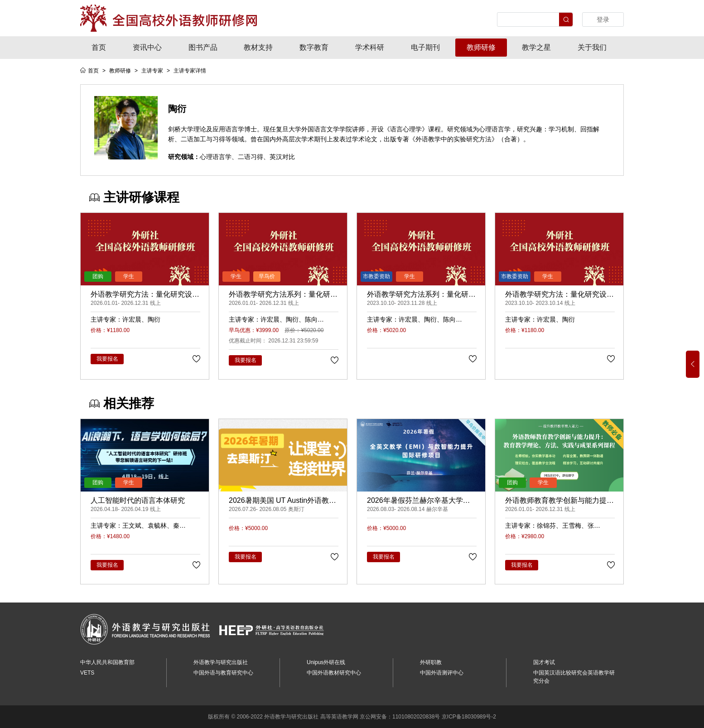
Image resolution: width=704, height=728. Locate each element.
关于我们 (592, 47)
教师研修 (481, 47)
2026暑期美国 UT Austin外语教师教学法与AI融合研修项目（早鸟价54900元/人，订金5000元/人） (283, 501)
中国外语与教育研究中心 (223, 673)
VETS (87, 673)
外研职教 (431, 662)
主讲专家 (152, 71)
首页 (99, 47)
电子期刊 (425, 47)
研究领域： (184, 157)
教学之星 (536, 47)
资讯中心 (147, 47)
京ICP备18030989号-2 (469, 717)
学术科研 (370, 47)
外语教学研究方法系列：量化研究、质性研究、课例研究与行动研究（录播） (283, 295)
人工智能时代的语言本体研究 (138, 500)
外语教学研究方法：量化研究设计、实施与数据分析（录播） (141, 295)
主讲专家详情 (190, 71)
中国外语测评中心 (442, 673)
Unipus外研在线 (326, 662)
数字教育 (314, 47)
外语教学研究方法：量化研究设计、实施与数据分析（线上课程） (559, 295)
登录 (603, 19)
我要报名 (107, 359)
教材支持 (258, 47)
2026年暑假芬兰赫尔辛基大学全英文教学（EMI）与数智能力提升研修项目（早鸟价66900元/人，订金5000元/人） (422, 501)
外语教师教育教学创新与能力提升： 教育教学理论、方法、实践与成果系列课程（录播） (557, 501)
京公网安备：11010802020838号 (400, 717)
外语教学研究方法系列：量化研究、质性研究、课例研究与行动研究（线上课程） (421, 295)
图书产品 (203, 47)
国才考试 (544, 662)
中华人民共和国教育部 (107, 662)
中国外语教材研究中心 (334, 673)
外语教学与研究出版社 (221, 662)
